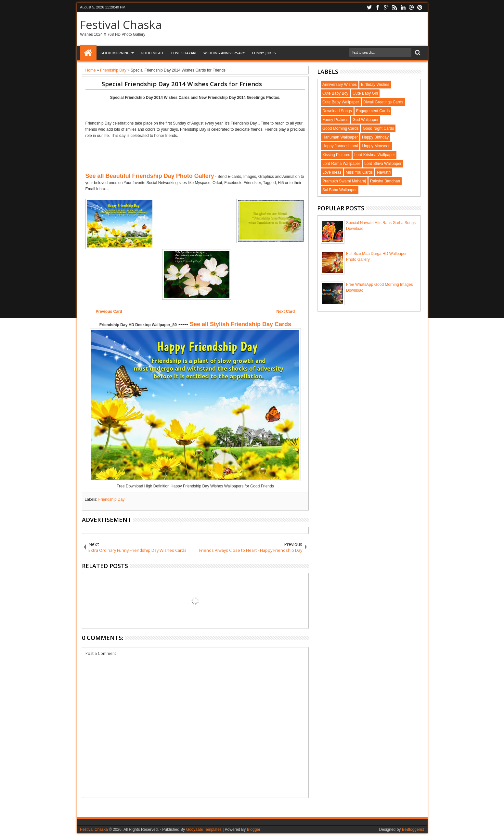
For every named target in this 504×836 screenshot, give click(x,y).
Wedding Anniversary (224, 53)
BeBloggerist (413, 829)
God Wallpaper (366, 120)
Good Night (152, 53)
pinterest (420, 7)
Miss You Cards (359, 172)
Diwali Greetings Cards (383, 102)
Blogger (254, 829)
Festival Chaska (121, 25)
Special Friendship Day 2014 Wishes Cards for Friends (182, 84)
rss (394, 7)
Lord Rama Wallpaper (341, 164)
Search (417, 53)
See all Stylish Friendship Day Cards (240, 324)
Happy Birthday (375, 137)
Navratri (384, 172)
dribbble (411, 7)
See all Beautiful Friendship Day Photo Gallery (150, 176)
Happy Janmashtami (340, 146)
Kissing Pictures (336, 155)
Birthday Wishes (375, 85)
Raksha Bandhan (385, 181)
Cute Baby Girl (365, 93)
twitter (369, 7)
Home (88, 53)
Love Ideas (332, 172)
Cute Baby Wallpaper (341, 102)
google (386, 7)
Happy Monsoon (376, 146)
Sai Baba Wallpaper (340, 190)
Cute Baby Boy (335, 93)
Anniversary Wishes (340, 85)
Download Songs (337, 111)
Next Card (286, 312)
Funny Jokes (264, 53)
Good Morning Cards (340, 128)
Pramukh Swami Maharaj (344, 181)
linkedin (403, 7)
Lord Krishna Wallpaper (375, 155)
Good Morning (115, 53)
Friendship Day (112, 499)
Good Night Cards (378, 128)
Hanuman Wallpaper (340, 137)
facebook (378, 7)
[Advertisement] (195, 109)
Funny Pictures (335, 120)
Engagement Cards (373, 111)
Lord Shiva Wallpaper (383, 164)
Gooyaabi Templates (204, 829)
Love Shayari (184, 53)
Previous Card (109, 312)
